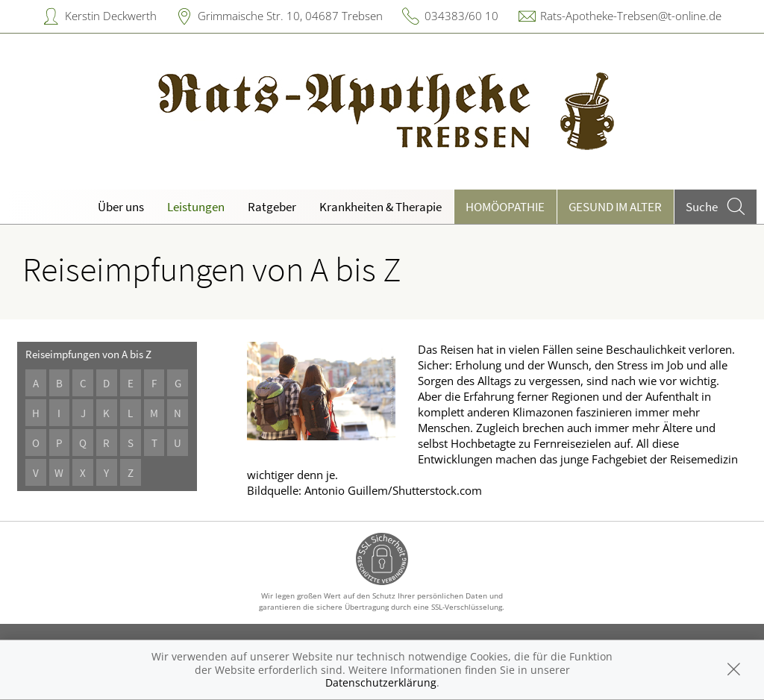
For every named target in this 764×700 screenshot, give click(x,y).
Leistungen (196, 207)
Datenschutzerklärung (381, 682)
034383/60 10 (461, 16)
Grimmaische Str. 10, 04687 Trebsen (290, 16)
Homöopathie (505, 207)
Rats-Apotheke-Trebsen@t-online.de (631, 16)
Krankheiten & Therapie (381, 207)
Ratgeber (272, 207)
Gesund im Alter (615, 207)
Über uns (121, 207)
